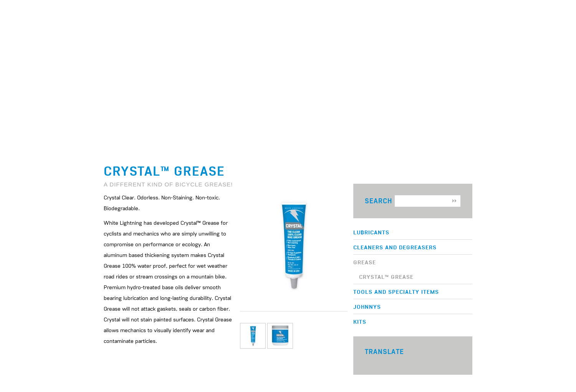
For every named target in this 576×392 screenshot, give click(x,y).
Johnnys (367, 306)
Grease (365, 262)
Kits (360, 321)
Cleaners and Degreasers (395, 247)
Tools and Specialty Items (396, 292)
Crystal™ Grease (386, 277)
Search (378, 201)
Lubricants (371, 232)
